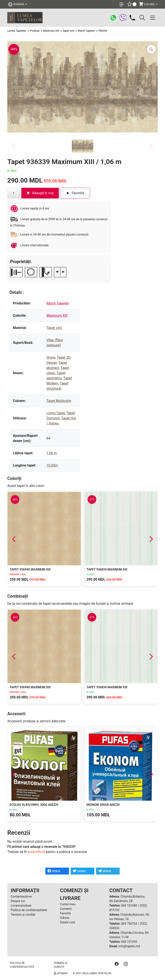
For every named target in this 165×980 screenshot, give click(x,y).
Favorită (65, 913)
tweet (79, 871)
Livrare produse (21, 906)
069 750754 (129, 924)
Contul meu (68, 904)
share (54, 871)
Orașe (51, 357)
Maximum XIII (57, 316)
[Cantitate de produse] (14, 193)
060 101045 (129, 942)
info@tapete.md (129, 946)
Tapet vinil (54, 328)
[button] (82, 146)
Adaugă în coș (40, 193)
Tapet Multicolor (59, 401)
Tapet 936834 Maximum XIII (107, 569)
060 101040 (129, 906)
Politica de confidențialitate (29, 910)
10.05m (52, 465)
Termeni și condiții (23, 915)
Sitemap (61, 973)
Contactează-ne (21, 896)
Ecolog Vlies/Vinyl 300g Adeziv (34, 805)
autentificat (36, 852)
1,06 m (52, 453)
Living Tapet (56, 413)
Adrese (65, 918)
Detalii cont (67, 922)
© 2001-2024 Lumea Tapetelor (92, 973)
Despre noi (18, 901)
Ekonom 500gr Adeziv (103, 805)
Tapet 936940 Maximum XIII (30, 569)
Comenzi (66, 909)
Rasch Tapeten (58, 303)
